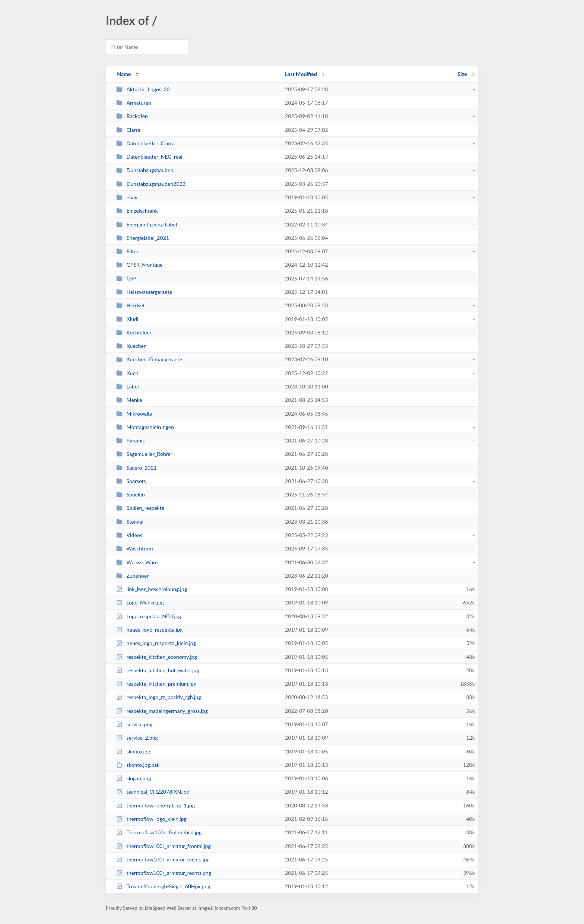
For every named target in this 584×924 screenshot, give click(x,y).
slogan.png (134, 778)
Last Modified (301, 74)
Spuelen (131, 494)
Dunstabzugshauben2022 (151, 184)
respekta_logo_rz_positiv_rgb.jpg (158, 697)
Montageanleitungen (145, 427)
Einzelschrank (137, 211)
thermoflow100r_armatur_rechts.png (164, 873)
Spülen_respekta (140, 508)
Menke (129, 400)
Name (124, 74)
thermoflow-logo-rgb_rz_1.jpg (155, 805)
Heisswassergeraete (144, 292)
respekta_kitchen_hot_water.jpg (158, 670)
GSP (126, 278)
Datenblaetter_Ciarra (145, 143)
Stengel (130, 522)
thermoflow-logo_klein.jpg (151, 819)
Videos (129, 535)
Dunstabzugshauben (145, 170)
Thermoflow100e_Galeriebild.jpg (159, 832)
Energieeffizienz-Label (147, 224)
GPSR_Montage (139, 265)
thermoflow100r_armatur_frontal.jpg (164, 846)
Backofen (132, 116)
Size (462, 74)
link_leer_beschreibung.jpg (152, 589)
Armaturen (134, 103)
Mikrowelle (134, 414)
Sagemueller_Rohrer (144, 454)
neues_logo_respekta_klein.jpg (156, 643)
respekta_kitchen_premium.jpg (156, 684)
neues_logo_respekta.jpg (149, 630)
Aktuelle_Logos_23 (143, 89)
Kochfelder (134, 332)
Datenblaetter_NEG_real (149, 157)
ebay (127, 197)
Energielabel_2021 (143, 238)
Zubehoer (132, 576)
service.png (134, 724)
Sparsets (131, 481)
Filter (127, 251)
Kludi (127, 319)
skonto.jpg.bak (138, 765)
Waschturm (134, 548)
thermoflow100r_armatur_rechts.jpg (163, 859)
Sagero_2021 (137, 468)
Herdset (131, 305)
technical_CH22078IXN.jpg (153, 792)
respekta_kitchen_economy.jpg (157, 657)
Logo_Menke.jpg (140, 602)
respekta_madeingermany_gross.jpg (162, 711)
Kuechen (131, 346)
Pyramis (130, 440)
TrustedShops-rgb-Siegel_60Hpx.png (163, 886)
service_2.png (137, 738)
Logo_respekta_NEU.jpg (149, 616)
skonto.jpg (133, 751)
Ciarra (128, 130)
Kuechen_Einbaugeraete (149, 359)
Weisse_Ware (137, 562)
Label (127, 386)
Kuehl (128, 373)
